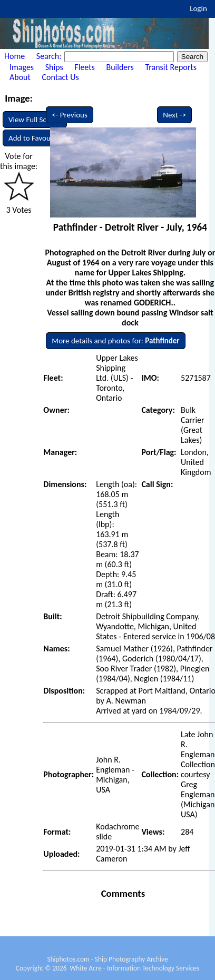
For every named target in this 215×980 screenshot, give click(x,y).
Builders (120, 67)
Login (198, 8)
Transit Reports (170, 67)
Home (14, 56)
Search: (50, 56)
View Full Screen (35, 120)
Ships (54, 67)
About (20, 77)
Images (22, 67)
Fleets (84, 67)
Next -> (174, 115)
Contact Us (61, 77)
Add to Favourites (37, 138)
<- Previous (70, 115)
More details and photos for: (115, 341)
